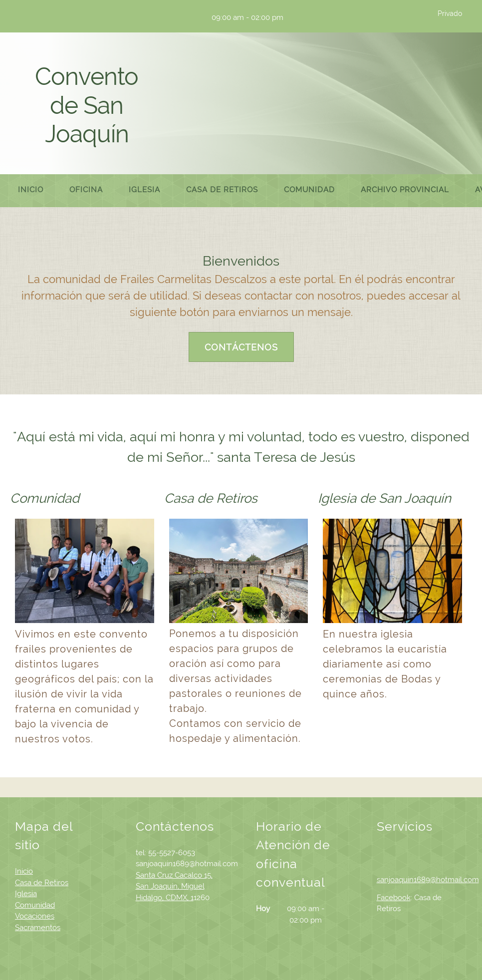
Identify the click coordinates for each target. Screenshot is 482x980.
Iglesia (26, 894)
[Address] (189, 17)
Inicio (24, 871)
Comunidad (35, 905)
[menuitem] (31, 191)
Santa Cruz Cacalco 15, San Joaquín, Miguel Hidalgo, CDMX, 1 (174, 886)
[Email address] (174, 17)
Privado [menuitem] (450, 13)
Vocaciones (35, 916)
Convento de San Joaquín (87, 105)
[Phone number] (159, 17)
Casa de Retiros (42, 883)
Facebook (394, 898)
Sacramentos (38, 928)
